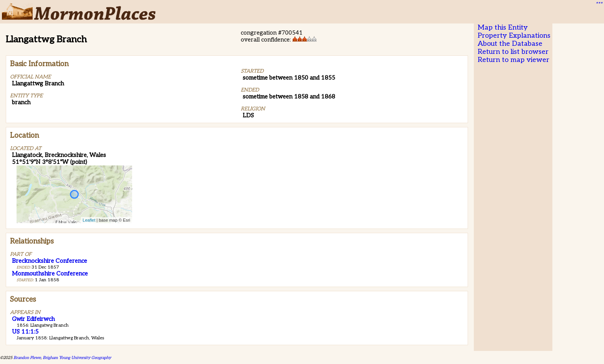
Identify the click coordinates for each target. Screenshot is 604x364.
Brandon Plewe (27, 358)
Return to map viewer (513, 60)
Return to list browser (513, 52)
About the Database (510, 44)
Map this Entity (503, 28)
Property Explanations (514, 36)
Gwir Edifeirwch (33, 319)
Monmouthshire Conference (50, 274)
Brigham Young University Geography (77, 358)
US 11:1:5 (25, 332)
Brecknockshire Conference (49, 261)
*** (599, 4)
